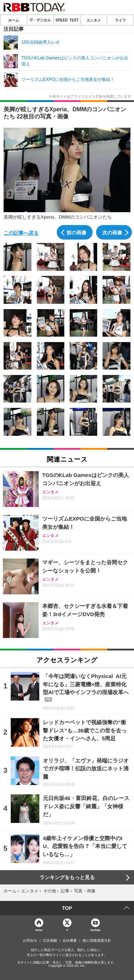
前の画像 (76, 232)
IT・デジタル (40, 20)
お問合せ (30, 941)
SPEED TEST (67, 20)
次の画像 (112, 232)
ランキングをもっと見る (67, 877)
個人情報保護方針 (97, 941)
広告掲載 (50, 941)
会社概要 (70, 941)
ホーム (14, 20)
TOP (67, 908)
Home (39, 930)
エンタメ (94, 20)
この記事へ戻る (21, 233)
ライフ (120, 20)
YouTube (95, 930)
